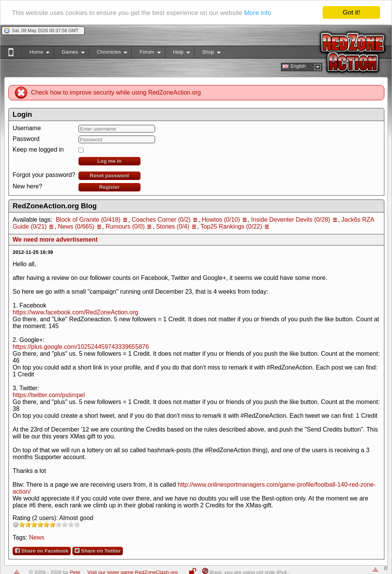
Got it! (351, 12)
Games (69, 53)
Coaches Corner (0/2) (161, 220)
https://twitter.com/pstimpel (49, 395)
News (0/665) (76, 226)
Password (26, 139)
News (37, 537)
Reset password (109, 176)
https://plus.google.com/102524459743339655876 (81, 347)
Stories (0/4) (172, 226)
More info (258, 13)
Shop (207, 53)
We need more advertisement (55, 240)
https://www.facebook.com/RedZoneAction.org (75, 312)
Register (109, 187)
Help (177, 53)
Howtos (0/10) (221, 220)
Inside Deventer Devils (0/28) (291, 220)
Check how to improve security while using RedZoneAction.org (116, 92)
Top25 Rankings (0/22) (231, 226)
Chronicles (108, 53)
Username (27, 128)
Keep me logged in (38, 150)
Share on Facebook (42, 551)
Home (35, 53)
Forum (146, 53)
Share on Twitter (98, 551)
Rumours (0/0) (125, 226)
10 (77, 524)
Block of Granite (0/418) (88, 220)
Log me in (109, 161)
